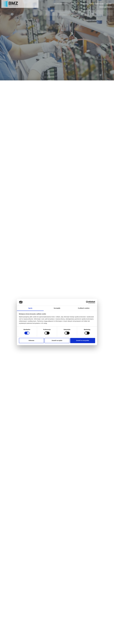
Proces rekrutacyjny (97, 4)
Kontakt (109, 4)
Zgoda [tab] (30, 308)
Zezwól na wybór (57, 340)
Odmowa (31, 340)
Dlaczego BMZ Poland (61, 4)
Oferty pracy (75, 4)
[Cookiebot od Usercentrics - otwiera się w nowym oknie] (87, 302)
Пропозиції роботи (106, 7)
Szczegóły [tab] (57, 308)
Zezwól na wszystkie (83, 340)
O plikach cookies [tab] (84, 308)
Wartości (84, 4)
